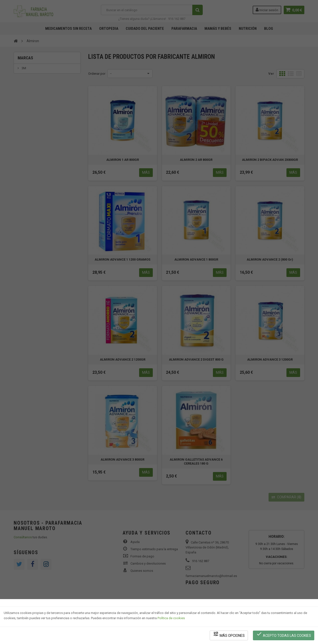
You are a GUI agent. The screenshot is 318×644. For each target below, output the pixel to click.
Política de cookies (171, 618)
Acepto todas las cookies (284, 634)
